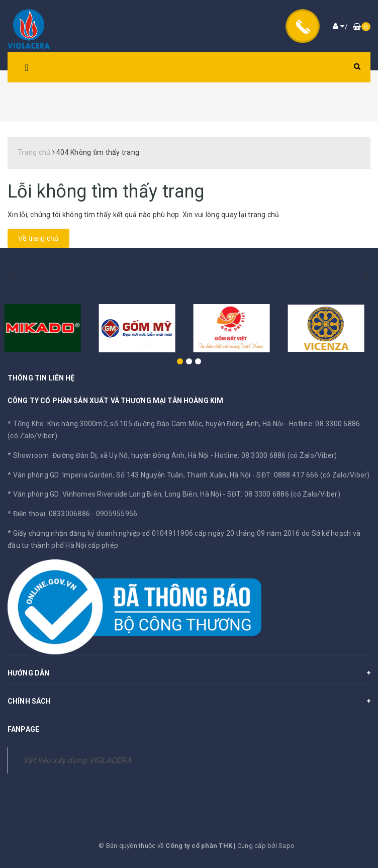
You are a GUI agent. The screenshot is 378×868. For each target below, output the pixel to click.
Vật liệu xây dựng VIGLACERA (77, 760)
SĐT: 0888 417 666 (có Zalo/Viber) (313, 475)
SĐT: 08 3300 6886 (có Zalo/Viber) (284, 494)
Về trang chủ (38, 238)
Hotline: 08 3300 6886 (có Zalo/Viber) (276, 455)
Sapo (287, 846)
